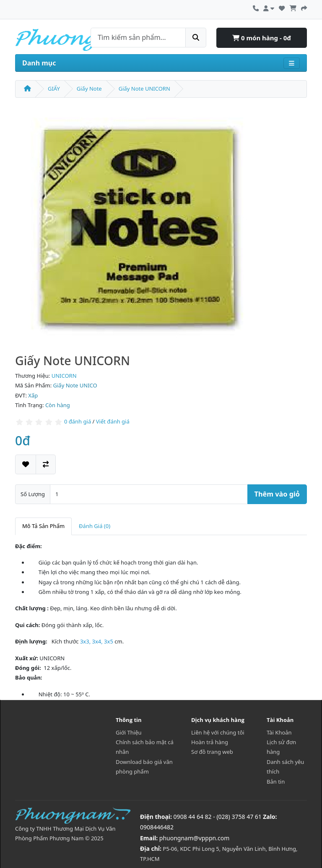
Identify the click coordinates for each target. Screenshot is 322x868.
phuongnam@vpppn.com (194, 838)
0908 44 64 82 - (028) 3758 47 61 (218, 817)
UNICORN (64, 376)
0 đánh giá (78, 422)
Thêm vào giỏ (277, 494)
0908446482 (157, 827)
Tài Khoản (279, 732)
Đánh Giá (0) (95, 526)
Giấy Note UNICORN (144, 89)
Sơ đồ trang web (212, 752)
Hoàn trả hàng (210, 742)
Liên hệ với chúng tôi (218, 732)
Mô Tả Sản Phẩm (43, 526)
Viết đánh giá (113, 422)
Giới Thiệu (129, 732)
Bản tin (276, 782)
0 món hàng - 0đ (262, 38)
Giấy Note (89, 89)
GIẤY (54, 89)
